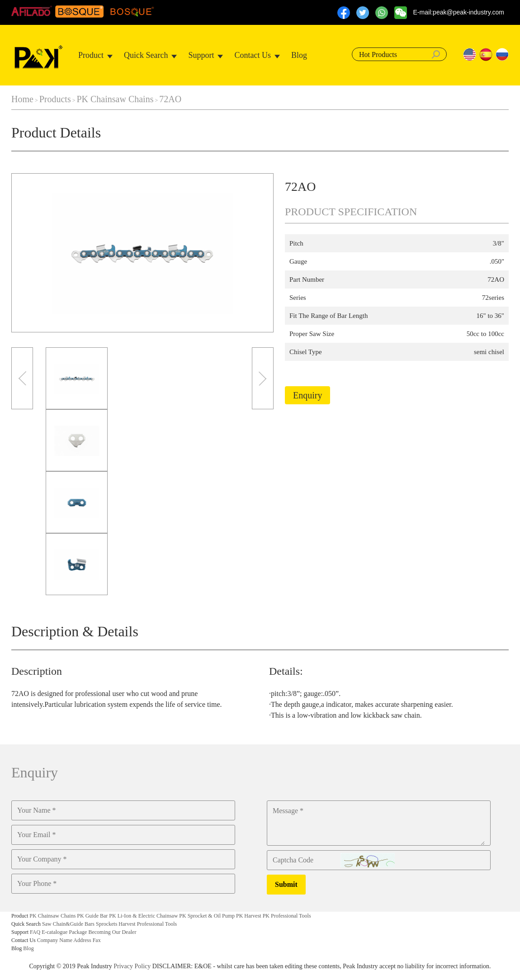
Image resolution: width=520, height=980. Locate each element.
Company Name (55, 940)
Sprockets (106, 924)
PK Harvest (249, 916)
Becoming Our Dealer (112, 932)
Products (55, 99)
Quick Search (146, 55)
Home (22, 99)
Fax (97, 940)
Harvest (127, 924)
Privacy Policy (132, 966)
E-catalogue (54, 932)
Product (91, 55)
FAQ (35, 932)
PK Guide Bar (92, 916)
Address (82, 940)
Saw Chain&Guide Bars (68, 924)
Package (78, 932)
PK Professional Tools (287, 916)
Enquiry (307, 395)
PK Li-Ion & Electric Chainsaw (143, 916)
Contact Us (253, 55)
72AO (170, 99)
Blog (299, 55)
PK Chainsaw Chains (115, 99)
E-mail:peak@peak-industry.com (459, 12)
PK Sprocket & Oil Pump (207, 916)
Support (201, 55)
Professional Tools (157, 924)
